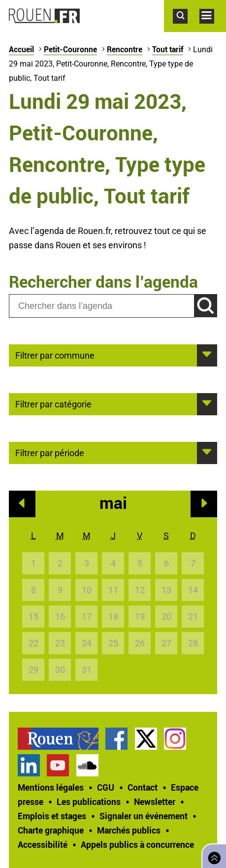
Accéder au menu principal (213, 29)
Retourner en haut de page (212, 855)
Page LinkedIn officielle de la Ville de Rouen (29, 765)
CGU (106, 787)
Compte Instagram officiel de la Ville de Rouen (175, 739)
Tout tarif (168, 49)
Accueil (21, 49)
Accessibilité (43, 844)
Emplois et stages (52, 816)
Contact (143, 787)
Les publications (89, 801)
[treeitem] (62, 739)
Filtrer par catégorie (53, 403)
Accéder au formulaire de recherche (186, 29)
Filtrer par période (50, 452)
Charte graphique (51, 830)
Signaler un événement (144, 816)
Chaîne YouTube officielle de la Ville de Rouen (58, 765)
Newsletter (155, 801)
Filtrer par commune (55, 355)
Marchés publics (129, 830)
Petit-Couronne (70, 49)
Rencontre (125, 49)
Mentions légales (51, 787)
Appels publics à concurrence (137, 844)
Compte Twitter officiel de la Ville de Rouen (146, 739)
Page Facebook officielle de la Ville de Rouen (116, 739)
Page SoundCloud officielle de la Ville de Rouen (87, 765)
